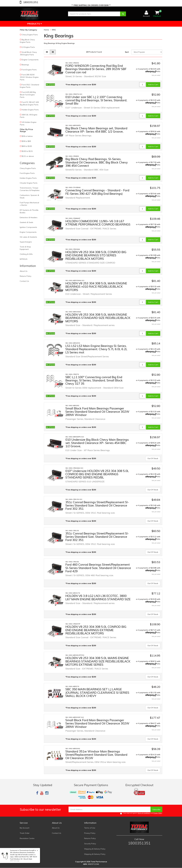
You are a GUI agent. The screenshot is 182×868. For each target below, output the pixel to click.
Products (35, 24)
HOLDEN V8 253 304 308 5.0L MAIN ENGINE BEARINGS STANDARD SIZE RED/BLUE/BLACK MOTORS (98, 318)
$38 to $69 (26, 141)
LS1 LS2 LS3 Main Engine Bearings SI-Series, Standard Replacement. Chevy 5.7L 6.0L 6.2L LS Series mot (96, 349)
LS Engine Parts (28, 47)
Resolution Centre (27, 838)
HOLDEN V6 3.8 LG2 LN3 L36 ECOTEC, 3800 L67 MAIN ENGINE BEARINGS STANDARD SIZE (98, 597)
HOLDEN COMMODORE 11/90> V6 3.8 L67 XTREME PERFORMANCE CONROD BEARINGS (98, 223)
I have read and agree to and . (141, 813)
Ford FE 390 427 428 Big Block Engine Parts (29, 103)
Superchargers (26, 242)
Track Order (25, 833)
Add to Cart (153, 85)
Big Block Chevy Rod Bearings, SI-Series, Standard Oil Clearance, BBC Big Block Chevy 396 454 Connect (97, 162)
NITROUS (24, 259)
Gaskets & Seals (26, 222)
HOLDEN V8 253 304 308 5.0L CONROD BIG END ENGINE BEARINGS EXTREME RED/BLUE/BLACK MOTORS (96, 630)
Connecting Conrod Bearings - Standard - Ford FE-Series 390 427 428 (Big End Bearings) (97, 192)
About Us (24, 271)
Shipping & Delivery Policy (95, 849)
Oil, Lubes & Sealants (28, 237)
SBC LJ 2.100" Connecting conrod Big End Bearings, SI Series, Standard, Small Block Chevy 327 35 (94, 380)
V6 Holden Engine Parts (28, 123)
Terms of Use (90, 828)
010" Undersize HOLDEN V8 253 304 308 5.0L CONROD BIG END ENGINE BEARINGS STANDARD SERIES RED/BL (97, 474)
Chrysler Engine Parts (29, 183)
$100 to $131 (27, 151)
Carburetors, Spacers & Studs (29, 196)
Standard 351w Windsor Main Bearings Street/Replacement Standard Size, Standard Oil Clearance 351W (96, 755)
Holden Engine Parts (30, 110)
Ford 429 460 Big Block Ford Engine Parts (28, 95)
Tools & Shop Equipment (25, 248)
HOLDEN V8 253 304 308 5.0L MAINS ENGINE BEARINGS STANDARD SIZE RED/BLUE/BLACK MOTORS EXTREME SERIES (98, 661)
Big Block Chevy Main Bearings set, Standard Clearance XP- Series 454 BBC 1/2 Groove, (96, 130)
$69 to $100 (27, 146)
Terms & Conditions (144, 813)
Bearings (25, 65)
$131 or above (28, 156)
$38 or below (27, 136)
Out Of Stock (153, 458)
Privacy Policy (158, 813)
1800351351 (30, 2)
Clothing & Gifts (26, 254)
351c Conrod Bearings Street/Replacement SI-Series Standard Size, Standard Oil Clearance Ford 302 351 (97, 505)
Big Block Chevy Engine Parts (27, 41)
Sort (127, 52)
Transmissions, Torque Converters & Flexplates (30, 189)
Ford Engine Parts (29, 70)
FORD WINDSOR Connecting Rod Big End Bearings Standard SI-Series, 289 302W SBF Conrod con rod (96, 69)
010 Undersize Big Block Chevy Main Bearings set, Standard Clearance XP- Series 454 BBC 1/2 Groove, (97, 443)
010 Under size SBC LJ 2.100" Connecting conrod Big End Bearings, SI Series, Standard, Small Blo (96, 100)
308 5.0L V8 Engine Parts (29, 116)
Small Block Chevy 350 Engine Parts (28, 53)
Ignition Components (28, 227)
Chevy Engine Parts (30, 35)
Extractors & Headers (29, 217)
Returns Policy (26, 276)
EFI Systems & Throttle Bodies (29, 211)
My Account (25, 828)
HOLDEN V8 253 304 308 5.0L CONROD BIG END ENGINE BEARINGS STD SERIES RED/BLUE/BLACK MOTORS (96, 255)
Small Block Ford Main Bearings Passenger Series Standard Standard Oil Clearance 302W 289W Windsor (97, 412)
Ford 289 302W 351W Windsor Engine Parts (29, 77)
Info (159, 71)
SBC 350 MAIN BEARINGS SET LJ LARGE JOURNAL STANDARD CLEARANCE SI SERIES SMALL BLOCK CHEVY (97, 692)
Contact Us (24, 281)
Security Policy (90, 844)
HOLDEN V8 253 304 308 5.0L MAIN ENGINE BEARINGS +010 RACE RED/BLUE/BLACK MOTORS (96, 287)
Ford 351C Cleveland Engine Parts (29, 86)
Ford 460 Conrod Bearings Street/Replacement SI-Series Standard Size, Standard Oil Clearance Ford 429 (98, 568)
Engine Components (30, 60)
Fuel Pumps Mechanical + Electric (29, 204)
